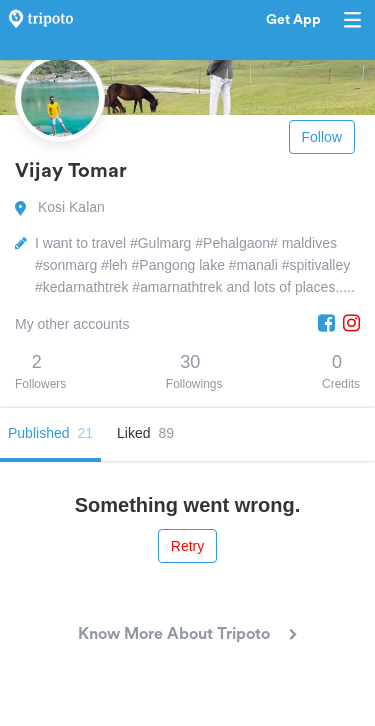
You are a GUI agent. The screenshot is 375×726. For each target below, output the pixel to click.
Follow (322, 137)
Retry (187, 546)
